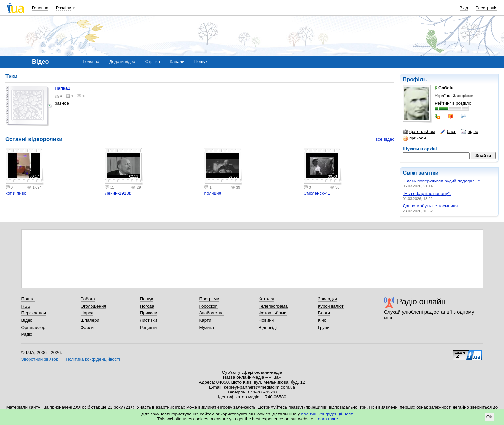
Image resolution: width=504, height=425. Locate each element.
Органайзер (33, 327)
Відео (27, 320)
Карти (205, 320)
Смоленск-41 (317, 193)
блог (448, 132)
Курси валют (331, 306)
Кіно (322, 320)
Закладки (328, 299)
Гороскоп (209, 306)
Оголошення (93, 306)
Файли (87, 327)
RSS (26, 306)
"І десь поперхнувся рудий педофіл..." (441, 181)
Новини (266, 320)
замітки (429, 173)
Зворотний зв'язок (40, 359)
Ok (489, 417)
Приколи (149, 313)
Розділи (64, 8)
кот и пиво (16, 193)
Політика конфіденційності (93, 359)
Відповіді (268, 327)
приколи (414, 138)
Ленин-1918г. (118, 193)
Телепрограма (273, 306)
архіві (431, 149)
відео (470, 132)
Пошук (201, 62)
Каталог (267, 299)
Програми (209, 299)
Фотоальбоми (273, 313)
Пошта (28, 299)
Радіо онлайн (422, 301)
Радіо (27, 334)
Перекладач (34, 313)
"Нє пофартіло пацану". (427, 193)
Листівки (149, 320)
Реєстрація (487, 8)
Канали (177, 62)
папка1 (62, 88)
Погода (147, 306)
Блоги (324, 313)
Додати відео (122, 62)
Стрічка (153, 62)
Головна (40, 8)
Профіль (415, 80)
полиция (213, 193)
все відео (385, 139)
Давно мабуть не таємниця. (431, 206)
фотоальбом (419, 132)
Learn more (327, 419)
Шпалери (90, 320)
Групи (324, 327)
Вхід (464, 8)
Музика (207, 327)
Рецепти (149, 327)
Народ (87, 313)
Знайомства (212, 313)
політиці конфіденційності (328, 414)
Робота (88, 299)
